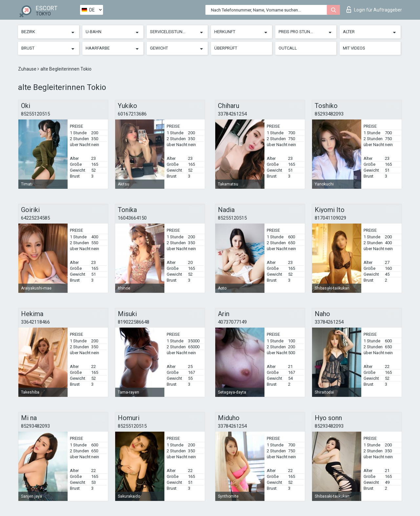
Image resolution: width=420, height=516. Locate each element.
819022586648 (134, 322)
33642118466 (35, 322)
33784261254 (232, 114)
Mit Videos (354, 48)
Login (374, 10)
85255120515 (35, 114)
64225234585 (35, 218)
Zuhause (28, 69)
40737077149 (232, 322)
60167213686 (132, 114)
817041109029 (330, 218)
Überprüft (226, 48)
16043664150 (132, 218)
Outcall (288, 48)
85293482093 (329, 114)
